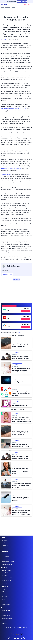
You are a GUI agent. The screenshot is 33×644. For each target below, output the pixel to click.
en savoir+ (20, 332)
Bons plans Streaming (7, 564)
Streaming (4, 548)
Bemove (25, 628)
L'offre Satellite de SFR (6, 175)
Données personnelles (7, 618)
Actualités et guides (6, 570)
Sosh (3, 602)
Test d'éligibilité (5, 573)
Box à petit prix (5, 556)
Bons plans (4, 554)
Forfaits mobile (5, 543)
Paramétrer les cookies (17, 629)
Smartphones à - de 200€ (8, 562)
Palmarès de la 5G (6, 583)
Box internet (4, 540)
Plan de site (4, 623)
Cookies (4, 621)
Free (3, 592)
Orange (3, 599)
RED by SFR (4, 597)
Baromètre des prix (6, 580)
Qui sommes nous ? (6, 610)
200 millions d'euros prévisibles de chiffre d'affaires (14, 108)
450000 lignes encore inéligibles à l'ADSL (11, 169)
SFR (2, 594)
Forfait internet (17, 279)
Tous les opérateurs (6, 605)
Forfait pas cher (5, 559)
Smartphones (5, 545)
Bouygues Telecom (6, 589)
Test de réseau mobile (7, 578)
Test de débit (5, 575)
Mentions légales (6, 616)
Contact (3, 613)
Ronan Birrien (4, 40)
